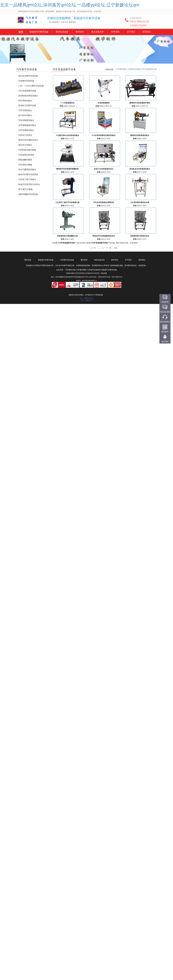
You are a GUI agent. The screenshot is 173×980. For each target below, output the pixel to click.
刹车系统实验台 (25, 101)
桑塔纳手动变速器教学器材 (140, 103)
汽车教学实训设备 (134, 69)
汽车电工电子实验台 (27, 179)
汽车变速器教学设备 (149, 69)
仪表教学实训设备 (26, 81)
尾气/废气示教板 (25, 189)
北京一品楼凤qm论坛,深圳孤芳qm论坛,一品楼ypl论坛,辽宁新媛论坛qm (70, 5)
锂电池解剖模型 (25, 160)
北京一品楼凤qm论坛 (87, 298)
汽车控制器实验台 (26, 120)
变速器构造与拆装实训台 (140, 236)
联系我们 (147, 32)
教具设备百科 (97, 32)
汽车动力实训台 (25, 135)
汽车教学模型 (121, 69)
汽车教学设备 (24, 22)
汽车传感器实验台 (26, 130)
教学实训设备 (62, 32)
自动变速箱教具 (104, 103)
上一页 (93, 248)
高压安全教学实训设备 (28, 76)
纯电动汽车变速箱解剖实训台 (104, 236)
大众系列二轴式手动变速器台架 (67, 202)
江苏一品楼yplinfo (87, 300)
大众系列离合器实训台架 (140, 202)
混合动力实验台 (25, 145)
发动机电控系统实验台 (28, 96)
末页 (116, 248)
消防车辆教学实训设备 (28, 194)
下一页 (109, 248)
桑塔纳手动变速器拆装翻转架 (67, 169)
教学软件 (80, 32)
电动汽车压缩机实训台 (28, 140)
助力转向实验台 (25, 115)
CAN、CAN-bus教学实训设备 (31, 86)
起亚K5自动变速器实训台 (104, 169)
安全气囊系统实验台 (27, 170)
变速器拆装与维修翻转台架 (67, 236)
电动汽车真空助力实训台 (29, 184)
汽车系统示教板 (25, 165)
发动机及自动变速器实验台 (140, 169)
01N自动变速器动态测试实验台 (104, 135)
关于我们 (131, 32)
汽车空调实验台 (25, 110)
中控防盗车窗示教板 (27, 150)
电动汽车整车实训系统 (28, 174)
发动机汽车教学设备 (27, 105)
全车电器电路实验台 (27, 125)
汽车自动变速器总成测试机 (104, 202)
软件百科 (115, 32)
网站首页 (28, 260)
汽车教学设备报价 (94, 270)
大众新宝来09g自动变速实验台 (68, 135)
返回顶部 (165, 342)
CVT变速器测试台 (67, 103)
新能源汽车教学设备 (21, 32)
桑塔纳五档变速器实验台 (140, 135)
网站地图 (104, 273)
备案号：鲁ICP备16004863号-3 (86, 281)
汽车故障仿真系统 (26, 155)
